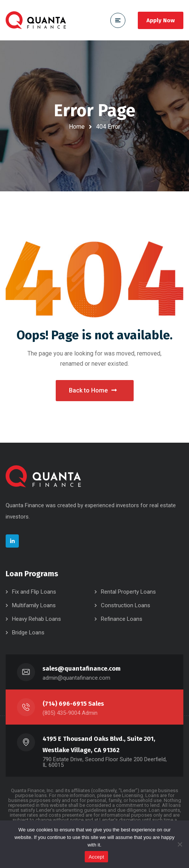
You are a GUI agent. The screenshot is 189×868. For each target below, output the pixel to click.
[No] (180, 844)
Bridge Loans (28, 633)
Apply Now (161, 20)
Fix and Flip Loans (34, 592)
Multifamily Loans (34, 605)
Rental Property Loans (128, 592)
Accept (96, 857)
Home (77, 127)
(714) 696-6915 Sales (73, 704)
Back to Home (93, 390)
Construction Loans (126, 605)
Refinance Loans (122, 619)
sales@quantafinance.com (82, 669)
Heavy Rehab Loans (37, 619)
